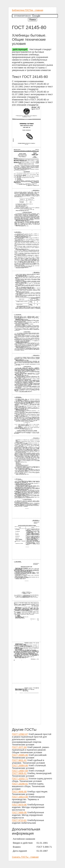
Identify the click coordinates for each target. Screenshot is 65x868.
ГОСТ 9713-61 (19, 820)
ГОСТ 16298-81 (20, 784)
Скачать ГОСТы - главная (25, 857)
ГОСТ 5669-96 (19, 812)
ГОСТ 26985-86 (20, 755)
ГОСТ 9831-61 (19, 760)
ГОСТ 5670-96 (19, 805)
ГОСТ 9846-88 (19, 792)
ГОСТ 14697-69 (20, 771)
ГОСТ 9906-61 (19, 773)
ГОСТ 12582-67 (20, 734)
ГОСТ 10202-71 (20, 779)
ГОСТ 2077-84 (19, 747)
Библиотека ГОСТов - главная (28, 10)
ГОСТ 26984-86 (20, 765)
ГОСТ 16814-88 (20, 797)
